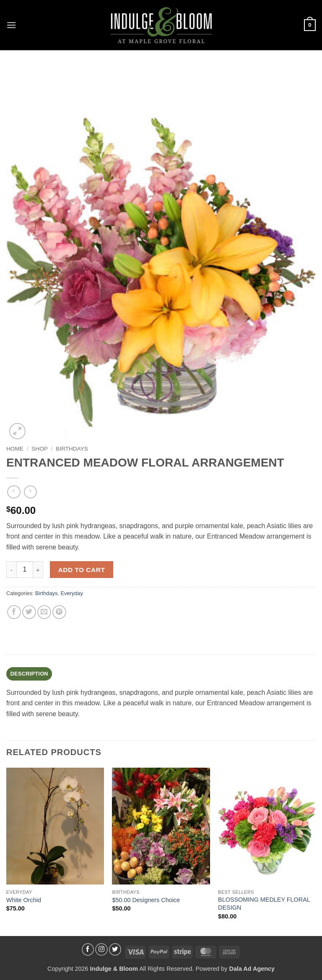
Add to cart (82, 570)
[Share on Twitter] (29, 612)
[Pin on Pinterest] (59, 612)
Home (15, 449)
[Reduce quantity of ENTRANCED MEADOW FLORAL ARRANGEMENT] (11, 570)
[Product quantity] (25, 570)
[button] (11, 25)
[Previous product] (30, 492)
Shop (40, 449)
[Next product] (14, 492)
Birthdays (72, 449)
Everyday (71, 593)
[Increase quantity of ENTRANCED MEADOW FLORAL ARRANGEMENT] (38, 570)
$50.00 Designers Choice (146, 900)
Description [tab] (29, 674)
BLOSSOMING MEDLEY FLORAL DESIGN (264, 904)
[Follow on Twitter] (115, 949)
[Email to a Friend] (44, 612)
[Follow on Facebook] (88, 949)
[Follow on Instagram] (101, 949)
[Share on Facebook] (14, 612)
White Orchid (24, 900)
